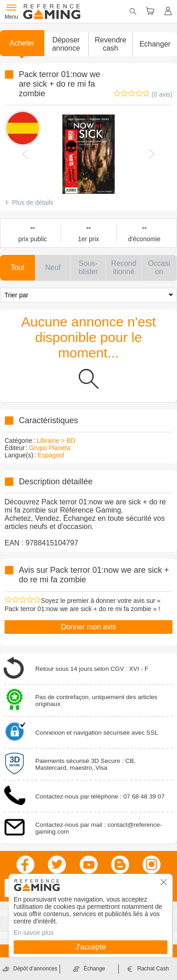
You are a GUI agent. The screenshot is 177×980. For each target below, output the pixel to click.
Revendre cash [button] (110, 44)
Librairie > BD (56, 441)
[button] (66, 44)
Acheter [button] (22, 43)
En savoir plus (34, 933)
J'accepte (90, 947)
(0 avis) (162, 94)
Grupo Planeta (50, 448)
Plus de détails (33, 202)
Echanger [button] (155, 44)
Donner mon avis (88, 627)
